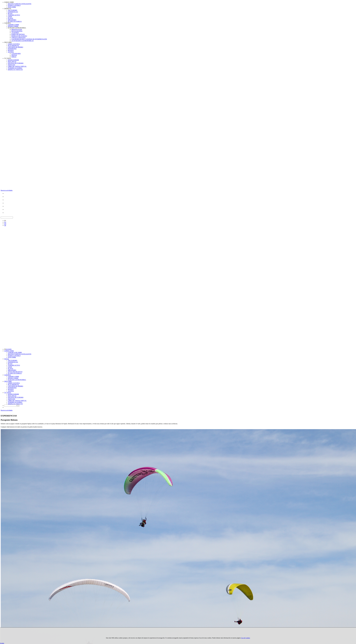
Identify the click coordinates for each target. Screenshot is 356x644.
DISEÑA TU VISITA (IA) (15, 70)
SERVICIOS (11, 65)
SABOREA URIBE (13, 25)
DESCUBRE (8, 42)
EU (5, 222)
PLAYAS (10, 18)
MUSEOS (11, 50)
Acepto (2, 643)
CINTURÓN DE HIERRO (15, 47)
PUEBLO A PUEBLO (14, 5)
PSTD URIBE (12, 7)
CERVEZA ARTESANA (18, 37)
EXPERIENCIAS (13, 12)
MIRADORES (12, 20)
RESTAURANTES (17, 31)
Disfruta (7, 359)
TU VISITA (8, 58)
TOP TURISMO (13, 10)
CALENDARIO (16, 54)
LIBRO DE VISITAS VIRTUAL (17, 66)
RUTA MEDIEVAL (13, 46)
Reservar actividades (7, 190)
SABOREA (8, 23)
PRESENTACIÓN (17, 29)
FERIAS (14, 57)
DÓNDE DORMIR (13, 60)
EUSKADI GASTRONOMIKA (17, 28)
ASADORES (15, 33)
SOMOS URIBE (9, 2)
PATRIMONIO (12, 49)
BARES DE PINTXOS (18, 34)
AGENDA (11, 52)
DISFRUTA (8, 9)
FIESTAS (14, 55)
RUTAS (10, 13)
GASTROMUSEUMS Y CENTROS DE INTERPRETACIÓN (29, 39)
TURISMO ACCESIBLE (15, 68)
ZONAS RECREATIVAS (15, 372)
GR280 (10, 17)
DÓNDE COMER (13, 26)
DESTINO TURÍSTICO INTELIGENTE (20, 4)
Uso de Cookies (246, 638)
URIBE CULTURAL (14, 44)
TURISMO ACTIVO (14, 15)
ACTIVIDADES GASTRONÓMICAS (22, 41)
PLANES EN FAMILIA (15, 21)
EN (5, 224)
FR (5, 225)
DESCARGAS (12, 62)
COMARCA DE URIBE (15, 352)
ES (5, 221)
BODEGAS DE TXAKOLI (19, 36)
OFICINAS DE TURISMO (16, 63)
